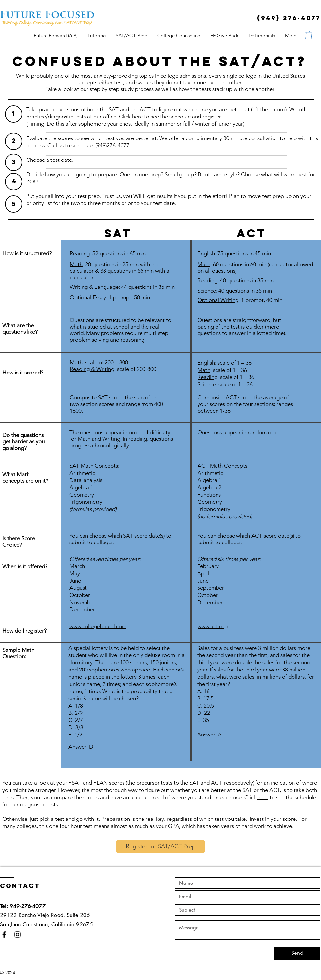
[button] (308, 35)
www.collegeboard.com (98, 626)
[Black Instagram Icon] (18, 935)
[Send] (297, 953)
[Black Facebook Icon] (4, 935)
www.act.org (213, 626)
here (263, 797)
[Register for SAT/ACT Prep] (160, 846)
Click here (131, 117)
